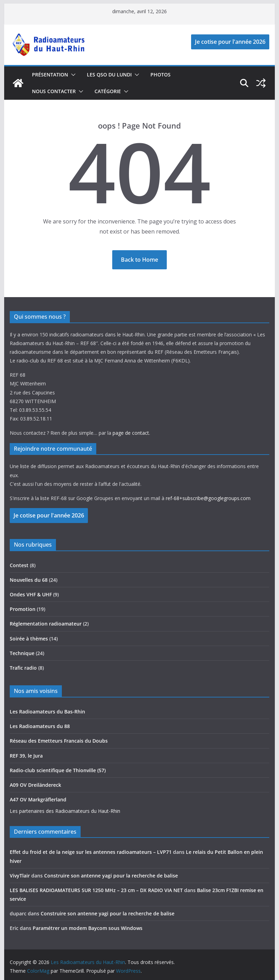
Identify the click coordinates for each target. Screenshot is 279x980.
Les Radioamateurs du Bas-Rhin (47, 712)
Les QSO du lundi (109, 75)
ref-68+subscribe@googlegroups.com (208, 498)
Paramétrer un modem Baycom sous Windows (88, 928)
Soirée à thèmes (29, 639)
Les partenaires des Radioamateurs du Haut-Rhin (65, 811)
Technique (22, 653)
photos (161, 75)
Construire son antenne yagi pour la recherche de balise (111, 876)
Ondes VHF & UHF (31, 594)
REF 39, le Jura (26, 756)
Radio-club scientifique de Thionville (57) (58, 770)
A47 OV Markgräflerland (38, 799)
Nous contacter (54, 91)
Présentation (50, 75)
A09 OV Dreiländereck (35, 785)
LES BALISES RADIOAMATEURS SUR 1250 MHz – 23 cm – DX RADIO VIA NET (96, 890)
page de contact (131, 433)
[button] (72, 75)
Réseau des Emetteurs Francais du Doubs (59, 741)
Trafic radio (23, 668)
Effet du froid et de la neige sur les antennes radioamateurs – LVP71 (91, 852)
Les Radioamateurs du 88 (40, 726)
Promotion (23, 609)
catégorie (108, 91)
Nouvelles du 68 (29, 580)
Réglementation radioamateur (46, 624)
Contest (19, 565)
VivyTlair (20, 876)
